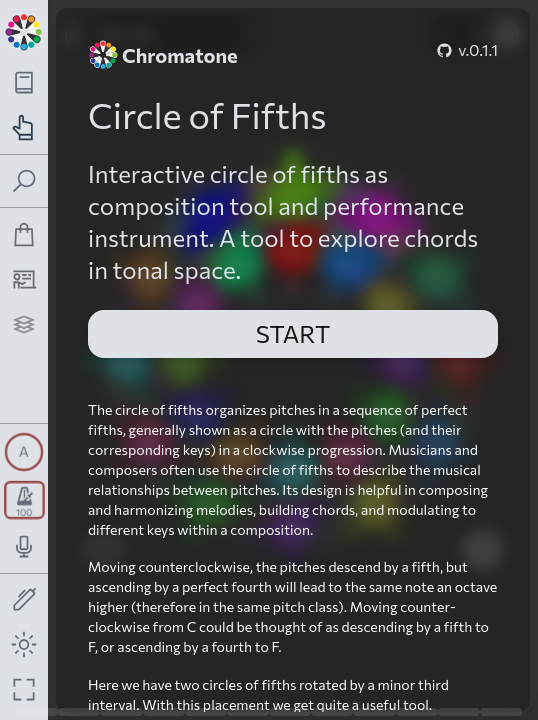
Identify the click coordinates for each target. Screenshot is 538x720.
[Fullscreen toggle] (24, 689)
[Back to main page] (24, 30)
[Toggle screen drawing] (24, 600)
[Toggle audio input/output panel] (24, 546)
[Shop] (24, 234)
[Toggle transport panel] (24, 500)
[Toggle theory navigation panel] (24, 82)
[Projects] (24, 324)
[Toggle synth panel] (24, 452)
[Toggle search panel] (24, 181)
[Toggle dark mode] (24, 644)
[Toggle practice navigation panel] (24, 127)
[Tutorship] (24, 279)
